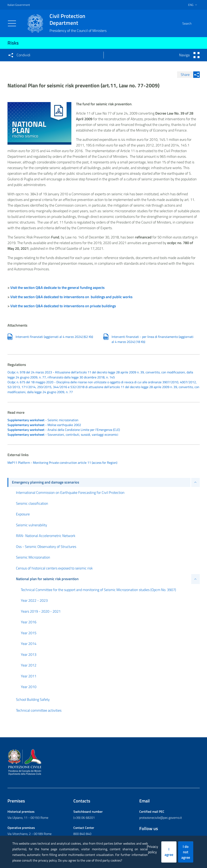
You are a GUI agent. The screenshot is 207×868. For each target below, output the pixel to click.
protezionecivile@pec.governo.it (161, 818)
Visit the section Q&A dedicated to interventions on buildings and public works (71, 297)
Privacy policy (152, 849)
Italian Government (19, 5)
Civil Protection (78, 19)
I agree (169, 852)
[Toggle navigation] (12, 23)
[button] (195, 23)
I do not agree (186, 852)
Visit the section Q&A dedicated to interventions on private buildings (63, 306)
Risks (13, 43)
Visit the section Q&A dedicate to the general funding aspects (57, 288)
